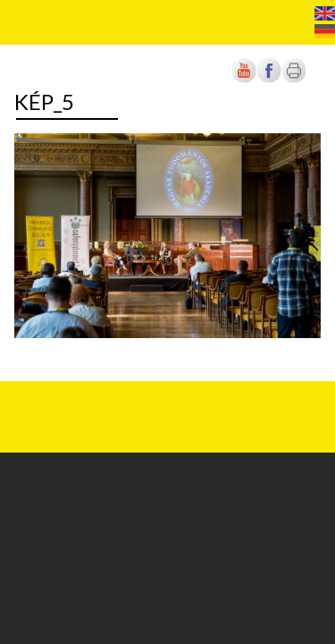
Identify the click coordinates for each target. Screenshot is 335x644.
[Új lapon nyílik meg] (269, 79)
